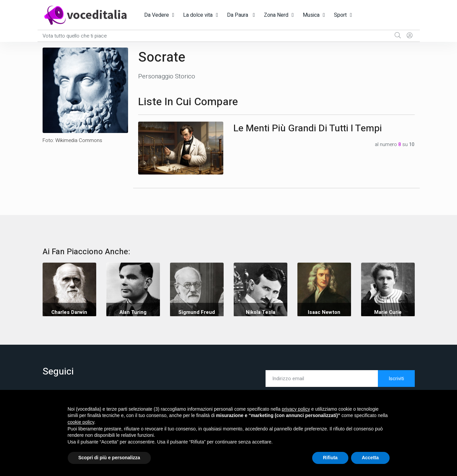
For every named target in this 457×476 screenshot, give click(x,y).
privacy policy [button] (296, 409)
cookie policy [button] (81, 422)
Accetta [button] (370, 458)
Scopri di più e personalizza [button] (109, 458)
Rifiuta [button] (330, 458)
